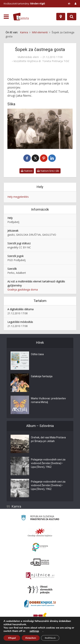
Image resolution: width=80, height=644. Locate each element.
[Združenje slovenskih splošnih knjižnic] (40, 576)
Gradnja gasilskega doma (23, 290)
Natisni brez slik (48, 171)
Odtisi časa (37, 354)
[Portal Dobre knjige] (40, 603)
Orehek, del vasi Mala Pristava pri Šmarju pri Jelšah (48, 439)
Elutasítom (31, 638)
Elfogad (12, 638)
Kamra (16, 506)
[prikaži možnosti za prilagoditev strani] (69, 3)
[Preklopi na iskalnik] (72, 17)
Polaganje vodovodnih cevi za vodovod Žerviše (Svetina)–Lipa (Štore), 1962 (48, 463)
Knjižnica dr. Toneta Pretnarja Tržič (48, 61)
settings (34, 631)
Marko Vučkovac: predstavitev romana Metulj (48, 400)
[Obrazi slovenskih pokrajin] (40, 590)
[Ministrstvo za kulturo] (40, 518)
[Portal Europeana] (40, 547)
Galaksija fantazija (42, 376)
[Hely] (61, 17)
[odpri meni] (6, 17)
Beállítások (50, 638)
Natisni (27, 171)
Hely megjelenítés (18, 197)
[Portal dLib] (40, 562)
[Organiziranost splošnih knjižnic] (40, 532)
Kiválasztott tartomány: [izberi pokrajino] (24, 3)
